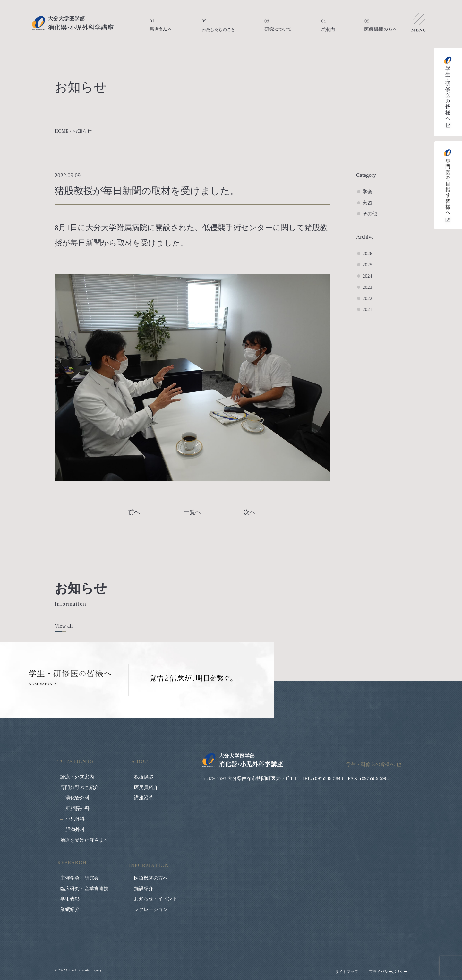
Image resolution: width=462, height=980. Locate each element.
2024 (367, 276)
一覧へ (193, 512)
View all (64, 626)
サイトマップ (346, 972)
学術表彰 (70, 899)
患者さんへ (161, 29)
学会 (367, 192)
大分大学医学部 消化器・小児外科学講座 (73, 23)
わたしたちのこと (218, 29)
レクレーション (151, 909)
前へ (134, 512)
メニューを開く (419, 24)
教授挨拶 (144, 777)
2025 (367, 265)
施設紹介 (144, 889)
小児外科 (75, 819)
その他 (370, 214)
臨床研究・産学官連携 (84, 889)
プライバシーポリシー (388, 972)
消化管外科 (77, 798)
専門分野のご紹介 (80, 787)
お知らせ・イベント (156, 899)
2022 (367, 298)
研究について (278, 29)
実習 (367, 203)
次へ (250, 512)
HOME (62, 131)
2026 (367, 254)
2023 (367, 287)
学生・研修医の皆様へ (371, 764)
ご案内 (328, 29)
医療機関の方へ (381, 29)
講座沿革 (144, 798)
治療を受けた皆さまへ (84, 840)
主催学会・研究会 (80, 878)
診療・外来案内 (77, 777)
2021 (367, 309)
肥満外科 (75, 830)
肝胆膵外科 (77, 808)
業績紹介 (70, 909)
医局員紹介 (146, 787)
